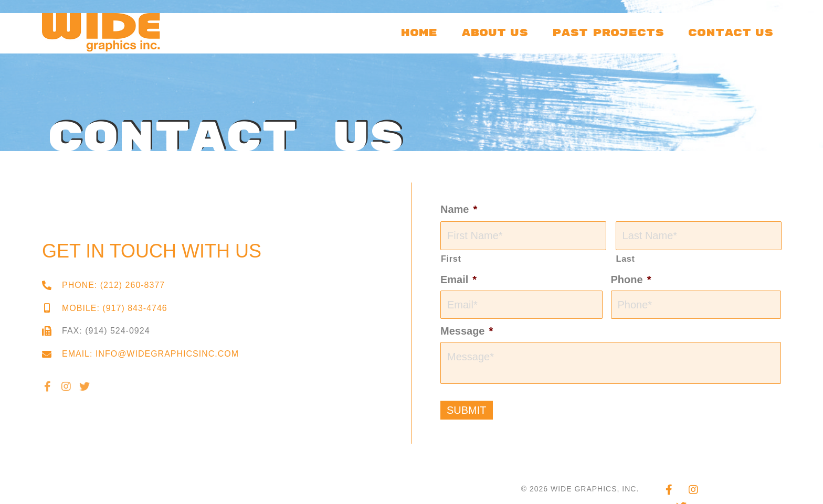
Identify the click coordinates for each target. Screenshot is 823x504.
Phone (631, 280)
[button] (47, 392)
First (451, 259)
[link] (419, 31)
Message (467, 331)
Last (626, 259)
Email (458, 280)
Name (459, 209)
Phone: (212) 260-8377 (113, 285)
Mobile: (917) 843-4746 (115, 308)
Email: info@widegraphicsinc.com (150, 354)
